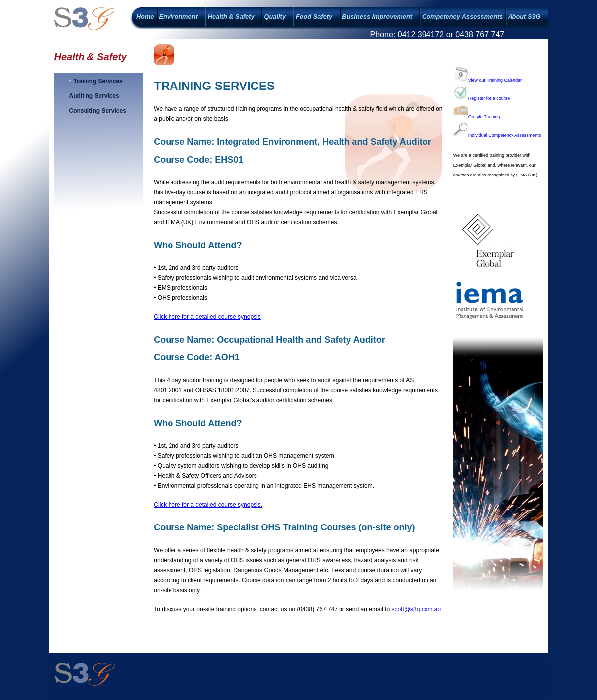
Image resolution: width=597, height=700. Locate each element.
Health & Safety (231, 17)
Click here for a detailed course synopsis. (208, 505)
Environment (178, 17)
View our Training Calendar (488, 80)
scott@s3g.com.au (417, 609)
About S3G (524, 17)
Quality (275, 17)
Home (145, 17)
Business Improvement (377, 17)
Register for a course (482, 98)
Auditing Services (94, 96)
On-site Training (477, 117)
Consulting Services (98, 111)
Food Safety (314, 17)
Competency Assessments (462, 17)
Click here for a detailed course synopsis (207, 317)
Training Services (98, 81)
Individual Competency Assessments (497, 135)
